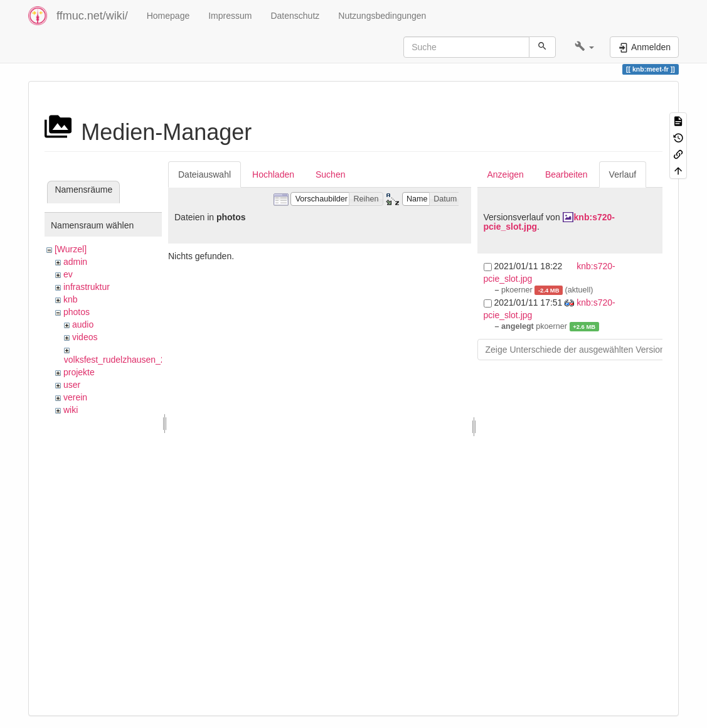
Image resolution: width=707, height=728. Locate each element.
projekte (79, 372)
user (72, 385)
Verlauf (623, 174)
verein (75, 397)
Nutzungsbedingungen (382, 16)
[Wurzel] (71, 249)
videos (85, 337)
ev (68, 274)
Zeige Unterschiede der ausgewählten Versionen (580, 350)
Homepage (168, 16)
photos (77, 312)
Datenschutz (295, 16)
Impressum (230, 16)
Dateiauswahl (205, 174)
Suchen (330, 174)
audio (83, 324)
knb (71, 299)
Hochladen (273, 174)
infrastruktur (87, 287)
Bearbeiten (566, 174)
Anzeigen (506, 174)
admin (75, 262)
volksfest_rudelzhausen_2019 (122, 360)
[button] (584, 47)
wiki (71, 410)
